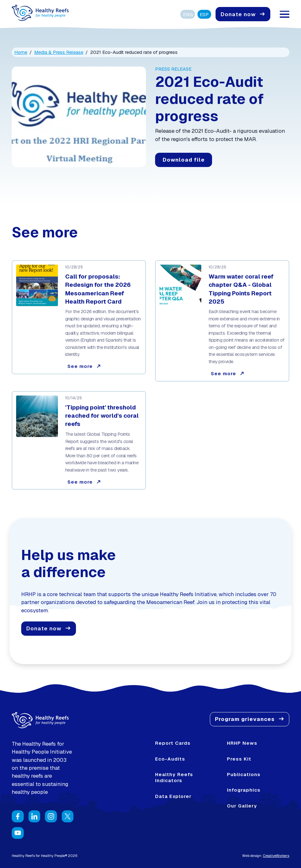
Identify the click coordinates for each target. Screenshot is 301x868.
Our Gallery (242, 806)
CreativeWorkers (276, 856)
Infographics (244, 790)
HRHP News (242, 743)
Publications (244, 774)
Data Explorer (173, 796)
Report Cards (173, 743)
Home (21, 52)
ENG (188, 14)
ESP (204, 14)
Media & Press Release (59, 52)
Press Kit (239, 759)
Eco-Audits (170, 759)
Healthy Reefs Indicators (174, 777)
